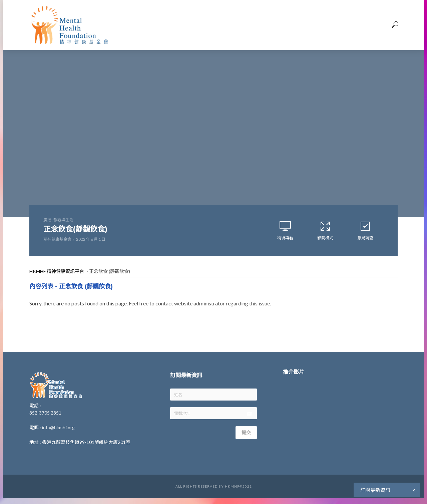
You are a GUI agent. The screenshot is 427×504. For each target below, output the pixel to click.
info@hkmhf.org (58, 430)
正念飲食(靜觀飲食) (84, 230)
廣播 (47, 220)
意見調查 (365, 232)
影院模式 (325, 232)
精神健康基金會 (57, 242)
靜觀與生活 (63, 220)
